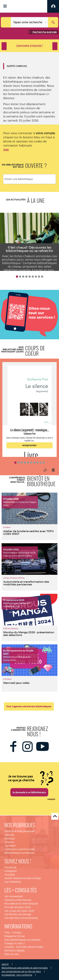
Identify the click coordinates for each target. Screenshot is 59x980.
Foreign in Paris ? (15, 943)
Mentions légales (15, 951)
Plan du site (11, 954)
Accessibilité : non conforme (17, 975)
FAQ (7, 933)
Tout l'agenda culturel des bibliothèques (29, 706)
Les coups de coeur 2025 (19, 911)
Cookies (9, 947)
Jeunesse (10, 846)
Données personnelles (30, 947)
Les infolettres (13, 882)
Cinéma (9, 842)
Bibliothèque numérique (19, 853)
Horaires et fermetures (18, 900)
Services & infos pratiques (20, 831)
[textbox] (30, 179)
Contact (17, 933)
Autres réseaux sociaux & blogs (23, 878)
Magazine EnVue (15, 936)
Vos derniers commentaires (21, 918)
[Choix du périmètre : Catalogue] (6, 22)
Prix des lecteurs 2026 (18, 907)
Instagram (11, 871)
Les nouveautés (14, 896)
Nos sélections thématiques (21, 904)
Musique (10, 838)
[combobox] (29, 179)
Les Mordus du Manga (18, 914)
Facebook (10, 867)
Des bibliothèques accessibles (22, 940)
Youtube (10, 875)
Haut (55, 816)
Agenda (9, 835)
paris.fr (5, 964)
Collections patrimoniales (20, 849)
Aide (6, 150)
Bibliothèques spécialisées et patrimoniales (25, 968)
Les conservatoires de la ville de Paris (21, 971)
